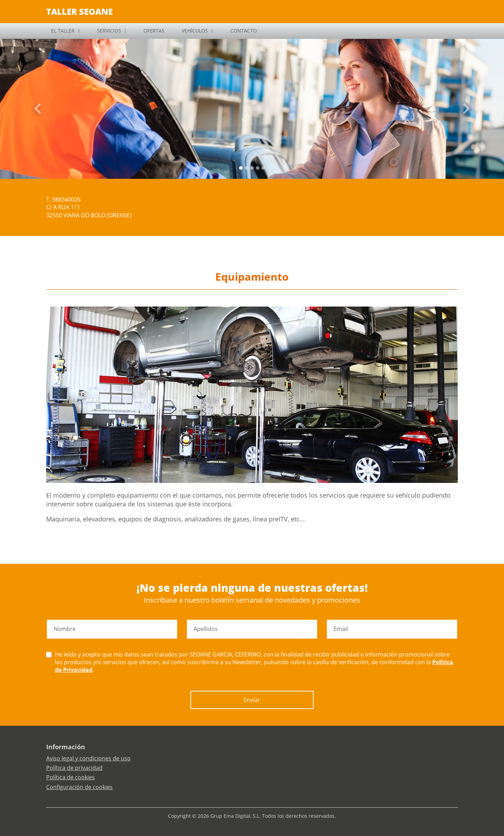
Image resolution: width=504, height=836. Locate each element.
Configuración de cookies (79, 787)
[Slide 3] (258, 168)
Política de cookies (71, 777)
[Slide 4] (263, 168)
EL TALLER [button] (63, 31)
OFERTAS (154, 31)
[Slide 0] (241, 168)
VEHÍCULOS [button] (195, 31)
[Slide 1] (246, 168)
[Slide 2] (252, 168)
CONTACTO (244, 31)
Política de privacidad (74, 768)
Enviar (252, 700)
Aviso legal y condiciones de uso (88, 758)
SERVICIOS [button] (109, 31)
